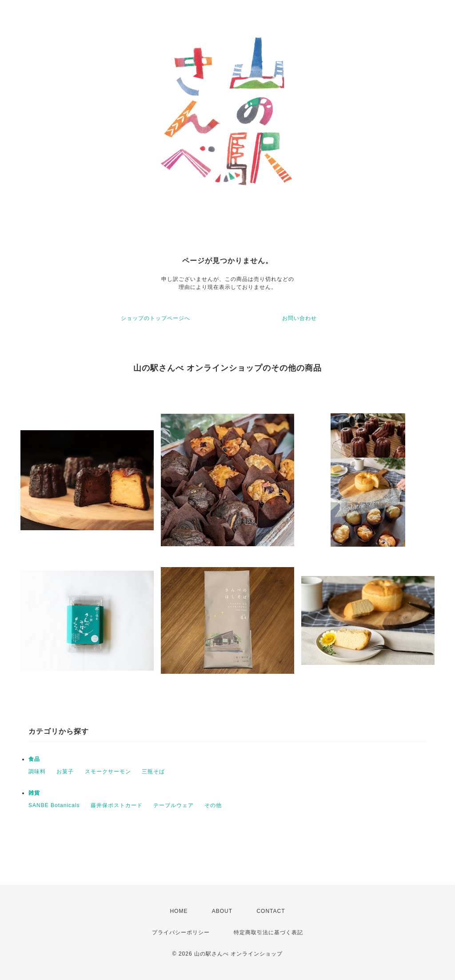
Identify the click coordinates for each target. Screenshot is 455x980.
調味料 (37, 772)
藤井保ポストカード (117, 805)
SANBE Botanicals (54, 805)
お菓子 (65, 772)
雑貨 (34, 793)
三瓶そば (153, 772)
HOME (179, 911)
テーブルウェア (174, 805)
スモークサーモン (108, 772)
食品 (34, 759)
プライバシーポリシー (181, 932)
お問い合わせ (299, 318)
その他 (213, 805)
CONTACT (271, 911)
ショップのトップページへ (156, 318)
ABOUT (222, 911)
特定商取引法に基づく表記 (268, 932)
